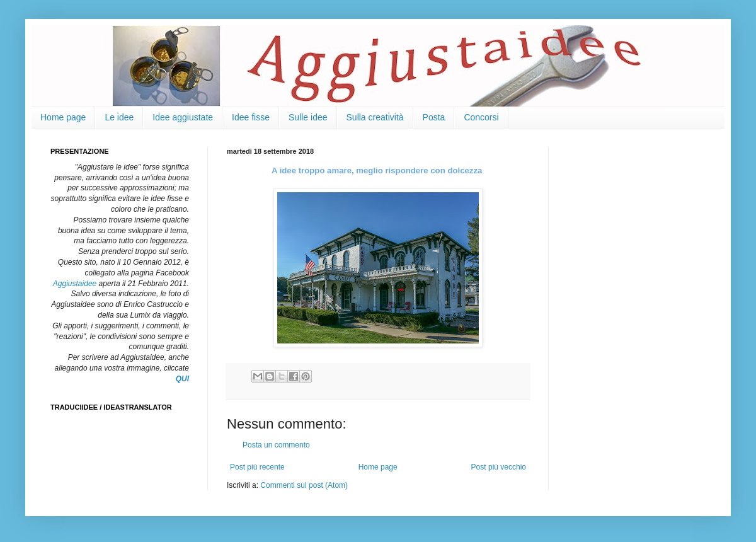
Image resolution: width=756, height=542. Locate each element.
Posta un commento (276, 445)
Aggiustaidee (75, 284)
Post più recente (257, 467)
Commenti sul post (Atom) (304, 485)
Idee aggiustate (183, 117)
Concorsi (481, 117)
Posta (434, 117)
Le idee (119, 117)
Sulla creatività (375, 117)
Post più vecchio (499, 467)
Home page (63, 117)
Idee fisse (251, 117)
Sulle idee (308, 117)
